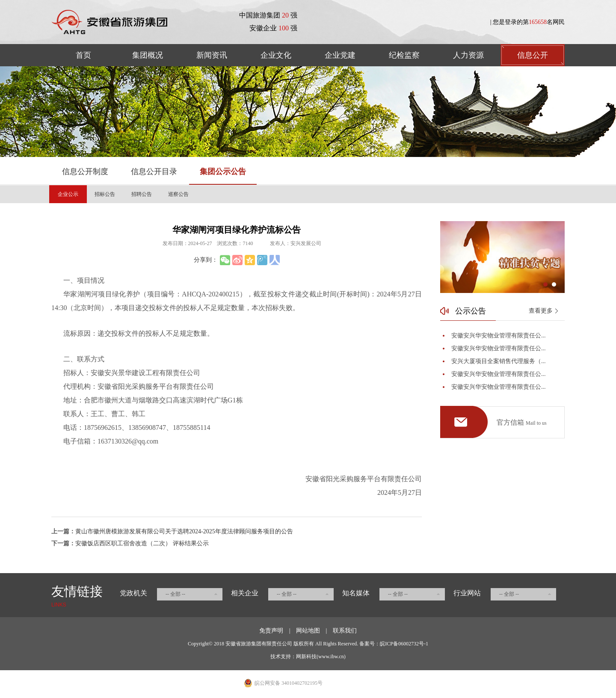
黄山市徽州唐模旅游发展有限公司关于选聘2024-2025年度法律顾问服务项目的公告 (184, 531)
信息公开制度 (85, 172)
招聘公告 (142, 194)
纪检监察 (404, 55)
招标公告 (105, 194)
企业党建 (340, 55)
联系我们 (345, 631)
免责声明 (271, 631)
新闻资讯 (212, 55)
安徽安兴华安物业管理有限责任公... (499, 336)
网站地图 (308, 631)
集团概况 (148, 55)
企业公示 (68, 194)
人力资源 (468, 55)
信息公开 (533, 55)
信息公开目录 (154, 172)
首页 (83, 55)
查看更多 (541, 311)
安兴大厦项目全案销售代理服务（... (499, 361)
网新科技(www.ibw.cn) (321, 657)
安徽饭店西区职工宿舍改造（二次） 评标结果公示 (142, 543)
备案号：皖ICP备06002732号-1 (394, 644)
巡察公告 (178, 194)
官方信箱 (522, 423)
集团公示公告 (223, 172)
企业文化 (276, 55)
